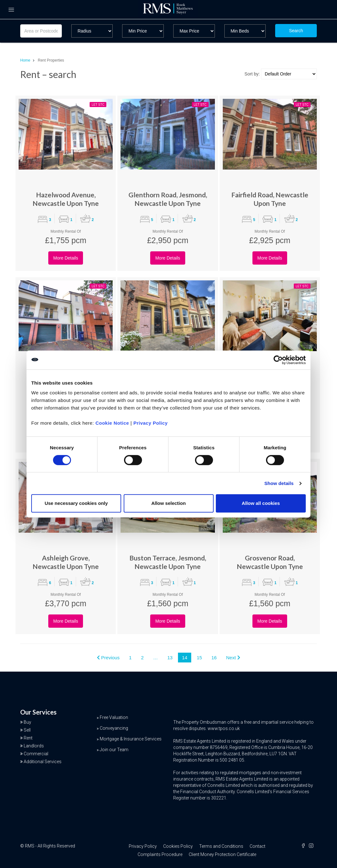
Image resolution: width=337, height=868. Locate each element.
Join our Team (114, 750)
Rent (28, 738)
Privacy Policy (151, 423)
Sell (27, 730)
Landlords (34, 746)
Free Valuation (114, 717)
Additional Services (43, 762)
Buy (27, 722)
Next (233, 658)
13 (170, 658)
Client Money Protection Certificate (222, 854)
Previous (108, 658)
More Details (66, 258)
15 (199, 658)
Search (296, 31)
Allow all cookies (261, 503)
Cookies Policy (178, 846)
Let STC (98, 105)
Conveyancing (114, 728)
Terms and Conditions (221, 846)
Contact (257, 846)
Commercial (36, 754)
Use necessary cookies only (76, 503)
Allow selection (168, 503)
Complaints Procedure (160, 854)
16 (214, 658)
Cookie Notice (112, 423)
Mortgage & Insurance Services (131, 739)
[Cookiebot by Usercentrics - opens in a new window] (278, 360)
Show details (279, 483)
